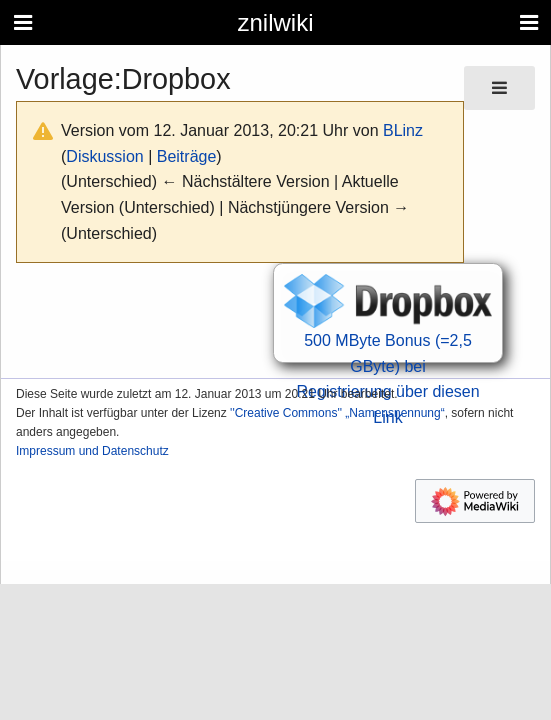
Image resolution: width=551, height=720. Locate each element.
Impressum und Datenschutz (92, 451)
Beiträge (187, 156)
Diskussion (104, 156)
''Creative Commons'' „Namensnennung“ (337, 413)
